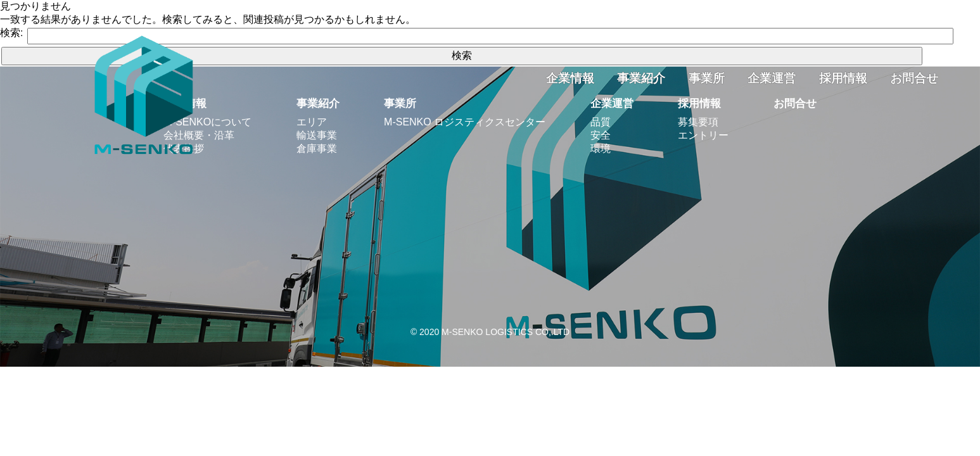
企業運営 (772, 78)
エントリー (703, 135)
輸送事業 (317, 135)
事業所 (707, 78)
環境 (601, 149)
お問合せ (914, 78)
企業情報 (570, 78)
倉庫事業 (317, 149)
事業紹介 (641, 78)
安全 (601, 135)
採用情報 (843, 78)
